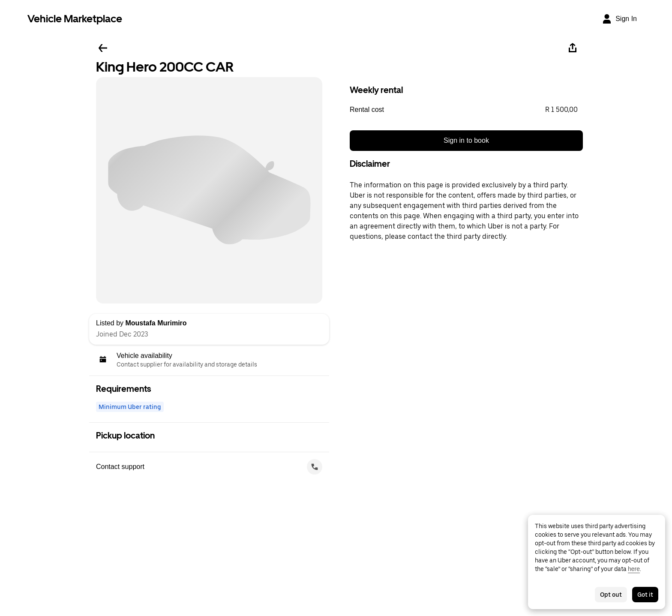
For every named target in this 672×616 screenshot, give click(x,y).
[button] (466, 110)
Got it (645, 595)
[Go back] (103, 48)
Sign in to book (466, 140)
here (634, 569)
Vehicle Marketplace (75, 19)
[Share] (573, 48)
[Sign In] (619, 19)
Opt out (611, 595)
